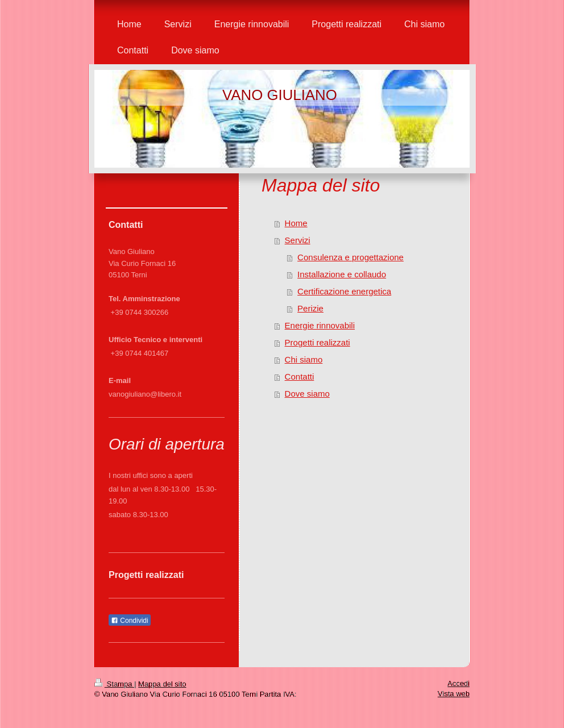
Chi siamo (304, 359)
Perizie (310, 308)
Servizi (298, 240)
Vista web (454, 694)
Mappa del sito (162, 684)
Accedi (459, 683)
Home (296, 223)
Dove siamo (307, 394)
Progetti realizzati (318, 342)
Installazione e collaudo (342, 274)
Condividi (130, 621)
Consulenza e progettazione (351, 257)
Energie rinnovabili (320, 325)
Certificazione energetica (344, 291)
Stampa (114, 684)
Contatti (300, 377)
